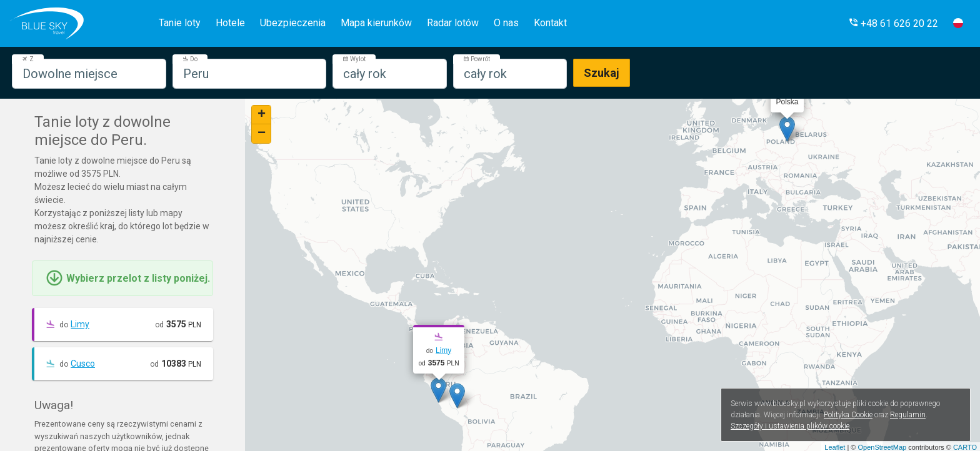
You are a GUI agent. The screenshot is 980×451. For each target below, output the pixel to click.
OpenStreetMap (882, 447)
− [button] (262, 134)
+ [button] (262, 115)
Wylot (354, 59)
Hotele (230, 23)
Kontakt (550, 23)
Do (190, 59)
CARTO (965, 447)
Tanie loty (180, 23)
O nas (506, 23)
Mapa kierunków (376, 23)
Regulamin (908, 415)
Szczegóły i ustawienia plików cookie (790, 426)
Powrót (477, 59)
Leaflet (835, 447)
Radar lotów (453, 23)
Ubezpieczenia (293, 23)
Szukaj (602, 73)
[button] (893, 23)
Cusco (83, 364)
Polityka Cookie (848, 415)
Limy (80, 324)
